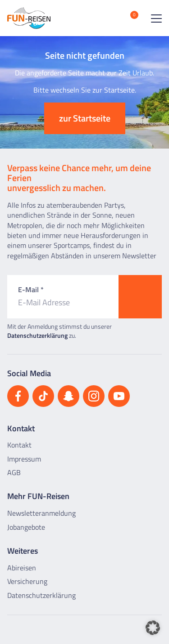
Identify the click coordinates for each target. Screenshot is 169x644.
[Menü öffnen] (155, 18)
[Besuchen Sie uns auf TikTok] (43, 396)
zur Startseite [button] (85, 118)
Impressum (24, 459)
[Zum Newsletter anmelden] (140, 297)
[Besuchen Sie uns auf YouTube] (119, 396)
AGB (14, 472)
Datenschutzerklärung (37, 335)
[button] (153, 628)
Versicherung (27, 581)
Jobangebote (26, 527)
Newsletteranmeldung (41, 513)
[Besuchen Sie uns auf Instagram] (94, 396)
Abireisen (22, 568)
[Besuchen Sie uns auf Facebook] (18, 396)
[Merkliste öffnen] (128, 18)
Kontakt (19, 445)
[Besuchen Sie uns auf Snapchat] (69, 396)
